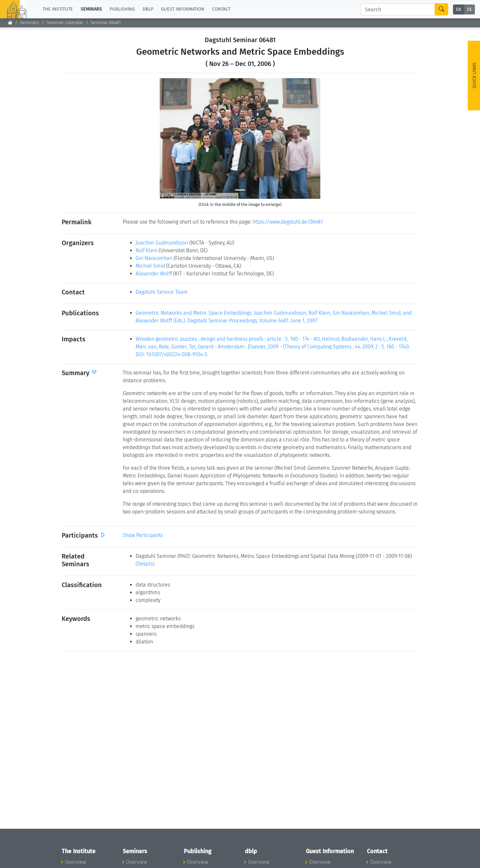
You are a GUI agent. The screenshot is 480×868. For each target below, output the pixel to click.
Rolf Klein (147, 250)
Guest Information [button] (183, 9)
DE (469, 9)
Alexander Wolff (154, 274)
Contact (221, 9)
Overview (76, 862)
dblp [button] (148, 9)
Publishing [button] (122, 9)
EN (459, 9)
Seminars (30, 23)
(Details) (145, 564)
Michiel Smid (150, 266)
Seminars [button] (91, 9)
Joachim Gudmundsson (162, 243)
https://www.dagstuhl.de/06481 (288, 222)
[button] (172, 139)
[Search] (398, 9)
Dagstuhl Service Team (162, 292)
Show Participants (143, 535)
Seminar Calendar (65, 23)
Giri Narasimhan (154, 258)
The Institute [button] (58, 9)
